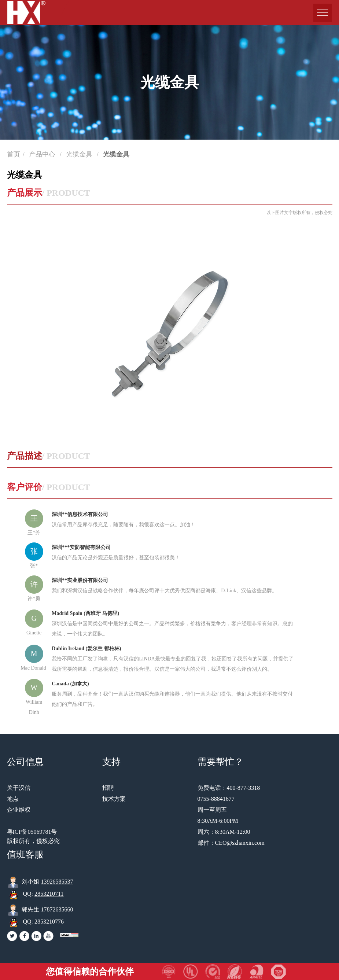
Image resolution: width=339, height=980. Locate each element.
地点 (13, 799)
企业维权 (19, 810)
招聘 (108, 788)
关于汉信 (19, 788)
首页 (14, 154)
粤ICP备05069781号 (32, 832)
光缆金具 (80, 154)
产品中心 (43, 154)
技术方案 (114, 799)
